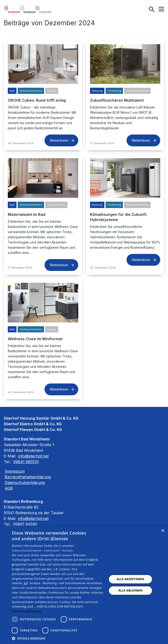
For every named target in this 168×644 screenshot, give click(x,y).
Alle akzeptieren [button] (131, 579)
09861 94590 (25, 524)
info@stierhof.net (33, 456)
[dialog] (84, 585)
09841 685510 (26, 462)
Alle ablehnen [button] (130, 590)
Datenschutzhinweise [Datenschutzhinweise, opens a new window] (27, 611)
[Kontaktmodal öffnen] (142, 9)
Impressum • (53, 550)
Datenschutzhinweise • (28, 550)
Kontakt (68, 550)
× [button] (163, 531)
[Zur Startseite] (28, 9)
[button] (161, 9)
